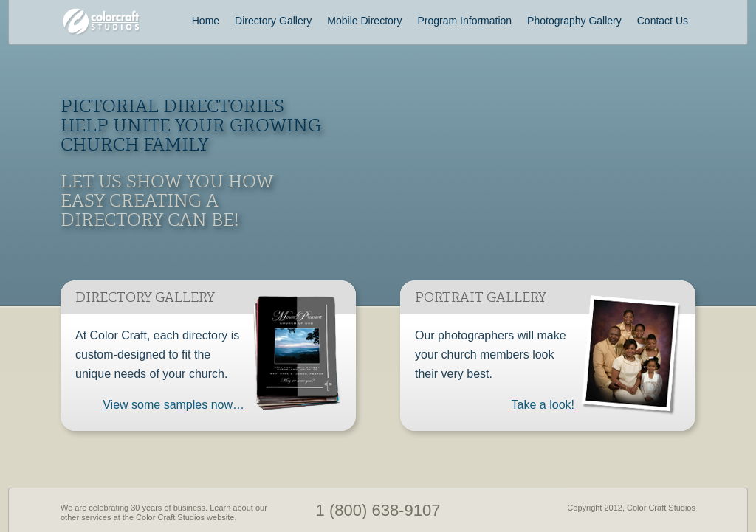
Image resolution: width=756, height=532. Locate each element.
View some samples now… (173, 405)
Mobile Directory (364, 21)
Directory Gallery (273, 21)
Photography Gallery (574, 21)
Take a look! (543, 405)
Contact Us (663, 21)
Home (206, 21)
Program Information (465, 21)
